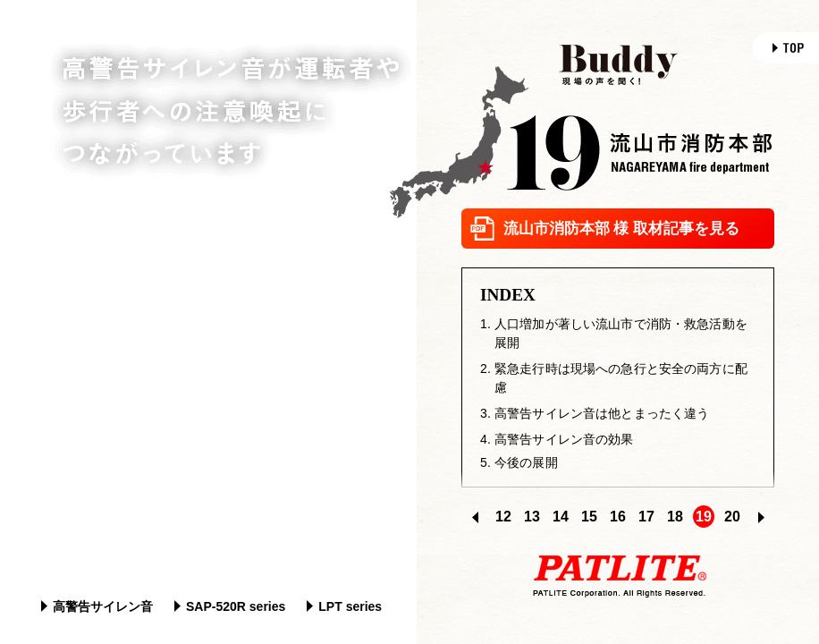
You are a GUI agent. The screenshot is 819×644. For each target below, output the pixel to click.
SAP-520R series (230, 606)
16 (618, 517)
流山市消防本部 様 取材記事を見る (605, 229)
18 (675, 517)
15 (589, 517)
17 (646, 517)
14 (561, 517)
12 (503, 517)
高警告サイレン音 (97, 606)
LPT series (344, 606)
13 (532, 517)
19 (704, 517)
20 (732, 517)
